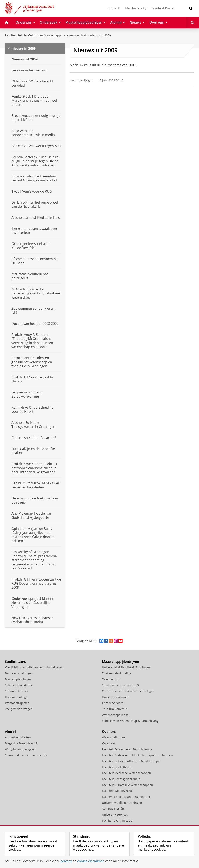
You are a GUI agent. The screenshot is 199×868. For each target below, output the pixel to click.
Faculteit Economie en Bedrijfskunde (127, 749)
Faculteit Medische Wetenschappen (127, 773)
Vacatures (109, 743)
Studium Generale (115, 709)
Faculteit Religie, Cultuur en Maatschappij (34, 35)
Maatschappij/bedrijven (121, 662)
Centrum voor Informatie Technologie (128, 691)
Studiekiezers (15, 662)
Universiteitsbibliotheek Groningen (126, 667)
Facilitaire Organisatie (117, 820)
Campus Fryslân (113, 809)
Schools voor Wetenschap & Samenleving (130, 721)
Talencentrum (112, 679)
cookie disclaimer (91, 861)
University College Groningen (122, 803)
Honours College (16, 697)
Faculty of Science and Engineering (126, 797)
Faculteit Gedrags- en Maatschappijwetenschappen (137, 755)
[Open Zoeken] (193, 23)
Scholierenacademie (19, 685)
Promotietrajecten (17, 703)
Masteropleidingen (18, 679)
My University (136, 8)
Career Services (113, 703)
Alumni (10, 732)
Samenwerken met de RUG (120, 685)
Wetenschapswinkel (116, 715)
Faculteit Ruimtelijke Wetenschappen (128, 785)
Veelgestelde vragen (19, 709)
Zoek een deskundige (117, 673)
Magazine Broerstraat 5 (21, 743)
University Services (115, 814)
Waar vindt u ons (114, 737)
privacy (66, 861)
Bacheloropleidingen (19, 673)
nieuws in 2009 (101, 35)
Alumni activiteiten (18, 737)
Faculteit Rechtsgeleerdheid (121, 779)
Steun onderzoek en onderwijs (26, 755)
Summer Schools (16, 691)
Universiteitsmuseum (117, 697)
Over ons (109, 732)
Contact (113, 8)
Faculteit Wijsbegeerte (117, 791)
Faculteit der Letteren (117, 767)
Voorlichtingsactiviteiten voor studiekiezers (34, 667)
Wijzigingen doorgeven (21, 749)
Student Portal (163, 8)
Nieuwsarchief (76, 35)
